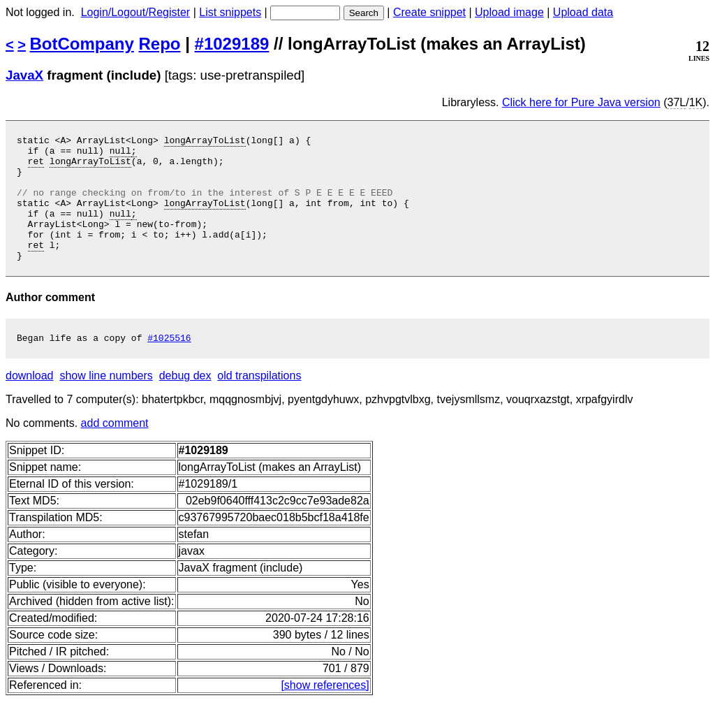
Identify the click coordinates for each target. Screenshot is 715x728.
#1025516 (169, 365)
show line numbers (106, 403)
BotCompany (82, 44)
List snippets (230, 12)
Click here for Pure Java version (581, 102)
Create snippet (429, 12)
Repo (160, 44)
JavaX (24, 75)
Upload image (509, 12)
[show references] (325, 712)
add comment (115, 450)
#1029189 (232, 44)
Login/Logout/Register (136, 12)
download (30, 403)
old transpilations (259, 403)
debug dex (185, 403)
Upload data (583, 12)
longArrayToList (205, 142)
